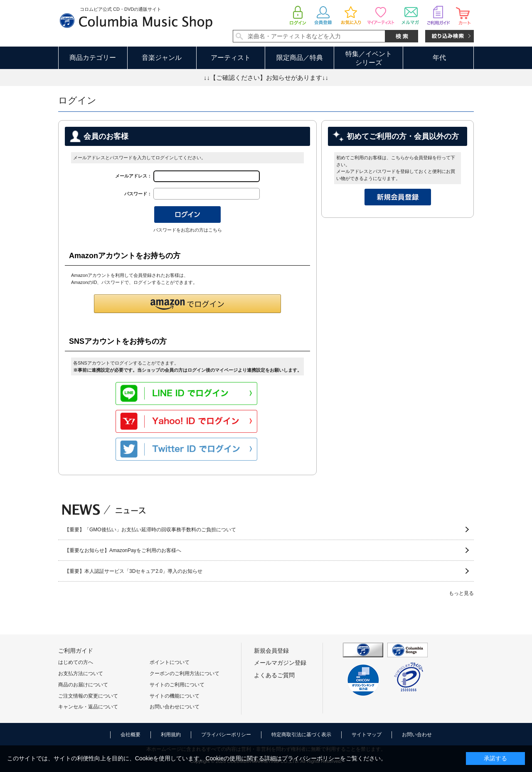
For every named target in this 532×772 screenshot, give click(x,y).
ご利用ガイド (76, 651)
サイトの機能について (175, 696)
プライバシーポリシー (226, 735)
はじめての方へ (76, 662)
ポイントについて (170, 662)
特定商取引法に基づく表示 (301, 735)
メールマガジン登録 (280, 663)
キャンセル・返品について (88, 707)
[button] (187, 304)
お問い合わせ (417, 735)
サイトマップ (367, 735)
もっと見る (461, 593)
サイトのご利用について (177, 685)
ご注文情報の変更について (88, 696)
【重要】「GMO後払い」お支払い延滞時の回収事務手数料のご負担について (150, 530)
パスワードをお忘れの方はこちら (188, 230)
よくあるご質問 (274, 675)
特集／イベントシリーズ (369, 58)
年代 (439, 58)
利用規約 (171, 735)
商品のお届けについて (83, 685)
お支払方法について (81, 673)
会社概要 (131, 735)
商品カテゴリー (93, 58)
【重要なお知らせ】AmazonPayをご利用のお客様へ (123, 550)
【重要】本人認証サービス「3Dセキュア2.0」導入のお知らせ (133, 571)
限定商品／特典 (300, 58)
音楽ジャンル (162, 58)
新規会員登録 (271, 651)
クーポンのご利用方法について (185, 673)
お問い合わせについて (175, 707)
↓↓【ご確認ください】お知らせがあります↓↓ (266, 78)
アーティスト (231, 58)
